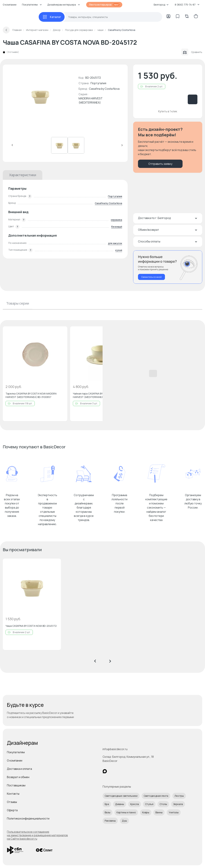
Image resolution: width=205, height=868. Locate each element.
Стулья (149, 804)
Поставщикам (16, 785)
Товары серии (18, 303)
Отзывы (12, 802)
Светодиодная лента (156, 796)
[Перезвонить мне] (168, 267)
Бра (107, 804)
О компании (10, 5)
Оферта (12, 810)
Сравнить (192, 52)
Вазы (108, 812)
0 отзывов (13, 52)
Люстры (179, 796)
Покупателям (16, 752)
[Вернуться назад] (6, 30)
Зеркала (178, 804)
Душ (124, 821)
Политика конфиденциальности (28, 818)
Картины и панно (126, 812)
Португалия (115, 196)
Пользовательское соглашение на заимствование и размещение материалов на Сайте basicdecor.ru (37, 835)
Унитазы (174, 812)
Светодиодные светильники (121, 796)
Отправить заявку (160, 164)
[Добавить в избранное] (62, 332)
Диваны (120, 804)
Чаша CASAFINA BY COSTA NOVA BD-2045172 (31, 626)
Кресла (135, 804)
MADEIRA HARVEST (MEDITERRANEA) (91, 100)
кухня (119, 250)
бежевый (117, 227)
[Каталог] (52, 17)
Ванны (159, 812)
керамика (116, 220)
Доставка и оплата (19, 769)
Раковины (110, 821)
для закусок (115, 243)
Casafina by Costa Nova (104, 89)
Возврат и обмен (18, 777)
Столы (163, 804)
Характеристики (23, 175)
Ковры (146, 812)
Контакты (13, 794)
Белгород (161, 5)
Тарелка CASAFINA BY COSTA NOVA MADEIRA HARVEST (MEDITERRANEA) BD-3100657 (31, 395)
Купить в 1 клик (168, 111)
